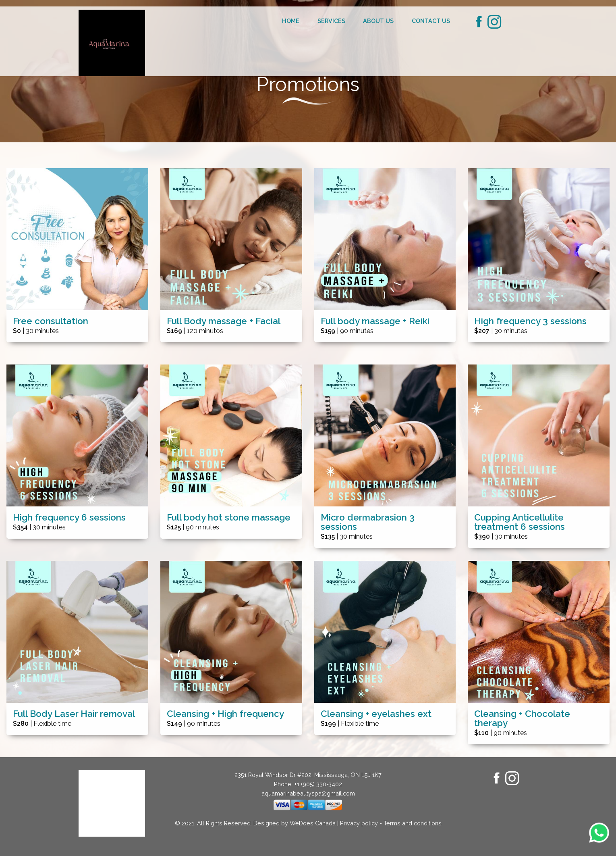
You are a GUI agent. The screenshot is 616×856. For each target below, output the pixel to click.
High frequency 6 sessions (69, 518)
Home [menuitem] (291, 21)
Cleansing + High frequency (225, 714)
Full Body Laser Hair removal (74, 714)
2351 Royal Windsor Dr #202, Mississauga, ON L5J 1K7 (308, 775)
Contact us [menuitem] (431, 21)
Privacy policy (359, 823)
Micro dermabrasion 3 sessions (368, 522)
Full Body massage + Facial (224, 321)
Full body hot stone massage (229, 518)
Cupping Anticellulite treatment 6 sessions (520, 522)
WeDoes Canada (313, 823)
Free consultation (51, 321)
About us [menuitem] (378, 21)
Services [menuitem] (331, 21)
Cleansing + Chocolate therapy (522, 719)
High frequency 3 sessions (530, 321)
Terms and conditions (413, 823)
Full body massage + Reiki (375, 321)
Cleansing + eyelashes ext (376, 714)
